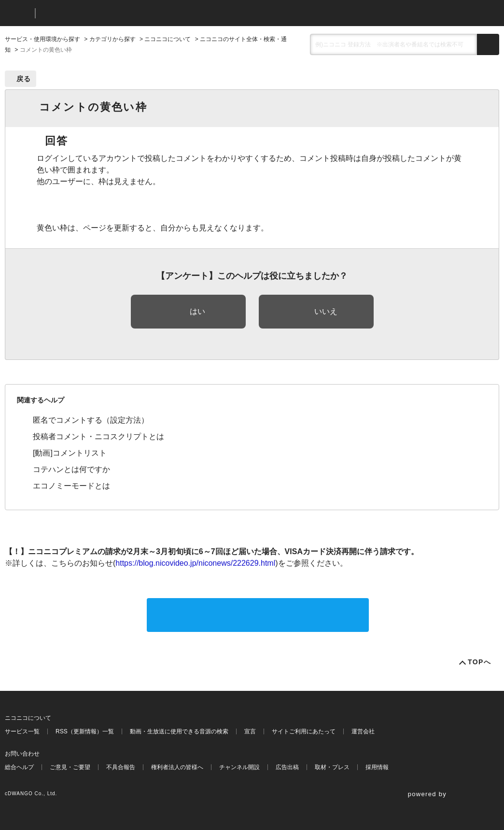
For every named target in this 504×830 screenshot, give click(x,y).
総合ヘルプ (19, 767)
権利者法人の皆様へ (177, 767)
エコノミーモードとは (71, 486)
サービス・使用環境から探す (42, 39)
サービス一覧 (22, 731)
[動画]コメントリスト (70, 453)
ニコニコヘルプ (94, 13)
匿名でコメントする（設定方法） (91, 420)
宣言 (250, 731)
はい (197, 311)
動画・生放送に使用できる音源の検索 (179, 731)
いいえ (326, 311)
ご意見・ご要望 (70, 767)
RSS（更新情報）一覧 (85, 731)
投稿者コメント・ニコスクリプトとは (98, 436)
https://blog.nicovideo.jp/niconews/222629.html (195, 563)
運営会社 (363, 731)
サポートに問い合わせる (258, 615)
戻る (24, 79)
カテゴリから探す (112, 39)
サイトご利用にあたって (304, 731)
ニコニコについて (168, 39)
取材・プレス (332, 767)
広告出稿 (287, 767)
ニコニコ (18, 13)
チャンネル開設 (239, 767)
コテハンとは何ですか (71, 469)
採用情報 (377, 767)
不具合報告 (121, 767)
